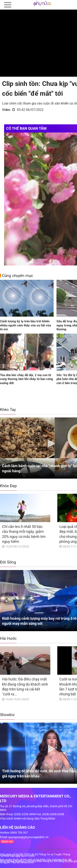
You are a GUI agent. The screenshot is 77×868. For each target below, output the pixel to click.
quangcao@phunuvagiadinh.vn (28, 837)
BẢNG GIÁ (7, 842)
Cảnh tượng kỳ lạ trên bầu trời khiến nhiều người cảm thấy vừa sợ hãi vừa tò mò (25, 325)
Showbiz (7, 715)
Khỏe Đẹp (8, 486)
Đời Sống (8, 562)
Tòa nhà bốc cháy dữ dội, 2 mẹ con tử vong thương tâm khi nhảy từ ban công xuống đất (26, 379)
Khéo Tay (8, 410)
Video (6, 110)
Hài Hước (8, 638)
